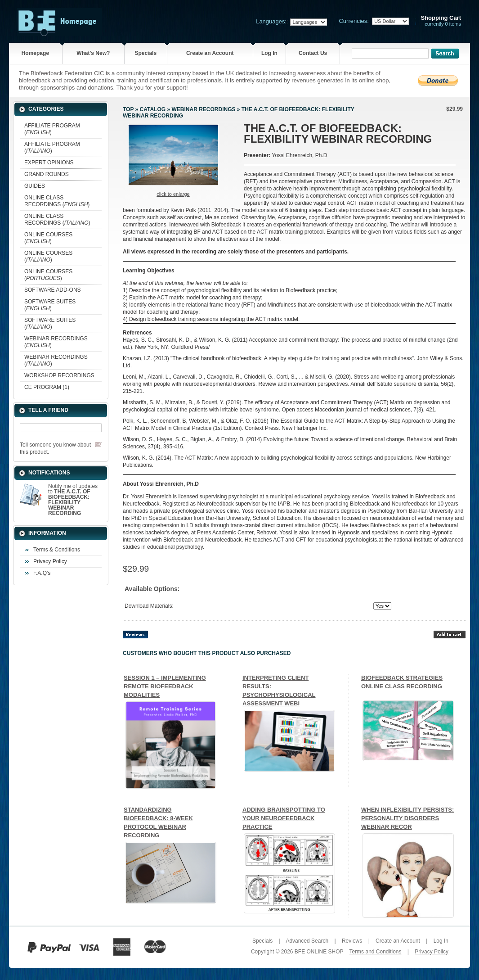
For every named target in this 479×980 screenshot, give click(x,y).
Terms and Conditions (375, 952)
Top (128, 109)
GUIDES (35, 186)
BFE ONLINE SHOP (319, 952)
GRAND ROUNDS (47, 174)
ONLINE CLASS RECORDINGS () (57, 201)
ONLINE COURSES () (48, 238)
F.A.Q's (42, 573)
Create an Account (210, 53)
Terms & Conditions (57, 550)
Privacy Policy (50, 561)
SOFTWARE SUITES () (50, 305)
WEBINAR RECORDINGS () (56, 342)
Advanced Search (307, 941)
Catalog (153, 109)
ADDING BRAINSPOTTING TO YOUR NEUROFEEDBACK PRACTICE (284, 818)
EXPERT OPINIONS (49, 163)
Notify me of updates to (73, 500)
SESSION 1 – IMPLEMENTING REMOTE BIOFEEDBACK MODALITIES (165, 686)
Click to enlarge (173, 194)
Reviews (352, 941)
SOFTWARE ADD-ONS (53, 290)
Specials (145, 53)
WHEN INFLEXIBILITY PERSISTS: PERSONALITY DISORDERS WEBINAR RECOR (407, 818)
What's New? (93, 53)
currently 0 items (441, 21)
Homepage (35, 53)
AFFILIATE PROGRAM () (52, 129)
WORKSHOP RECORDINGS (59, 375)
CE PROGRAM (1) (47, 387)
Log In (269, 53)
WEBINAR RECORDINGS (203, 109)
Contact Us (313, 53)
